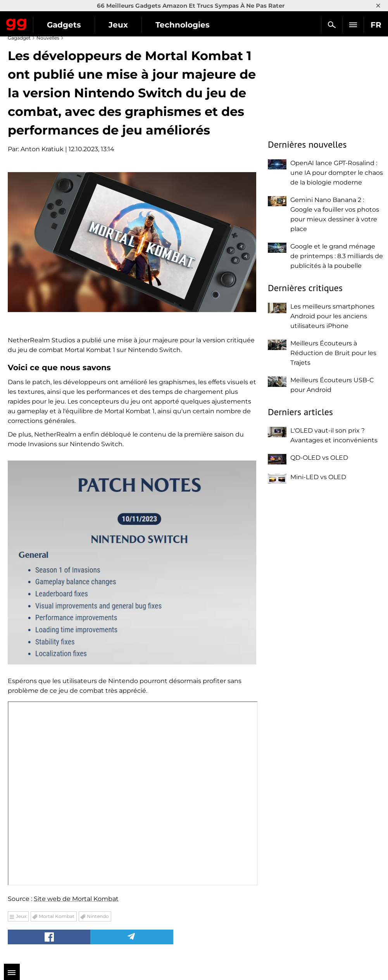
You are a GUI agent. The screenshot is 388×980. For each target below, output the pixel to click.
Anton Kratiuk (42, 149)
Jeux (118, 25)
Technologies (183, 25)
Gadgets (64, 25)
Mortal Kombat (57, 916)
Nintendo (98, 916)
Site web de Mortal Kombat (76, 899)
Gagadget (16, 23)
